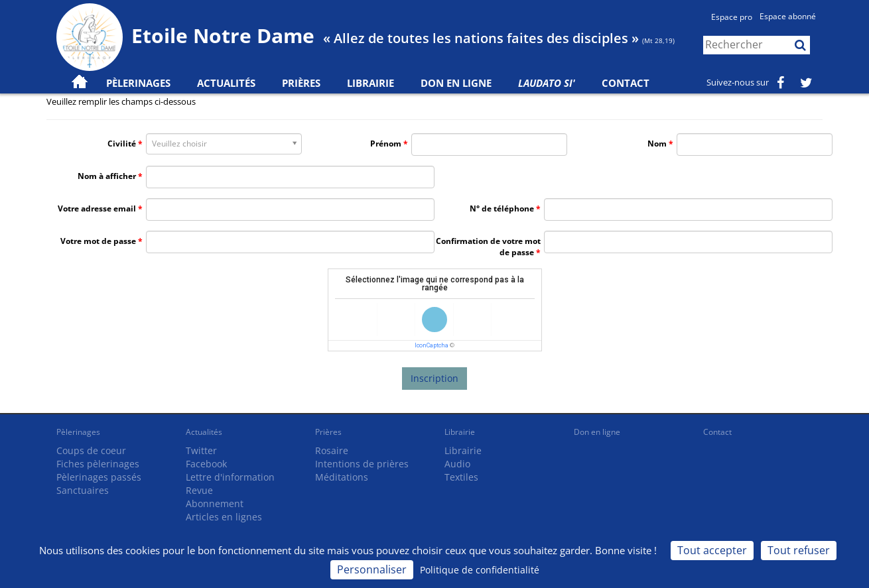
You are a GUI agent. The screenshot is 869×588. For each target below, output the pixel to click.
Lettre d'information (230, 477)
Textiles (461, 477)
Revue (199, 490)
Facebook (206, 464)
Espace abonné (788, 16)
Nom (657, 144)
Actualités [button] (226, 83)
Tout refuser (799, 550)
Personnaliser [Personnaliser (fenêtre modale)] (372, 569)
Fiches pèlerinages (98, 464)
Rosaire (332, 450)
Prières (301, 83)
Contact (626, 83)
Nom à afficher (107, 176)
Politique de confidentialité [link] (480, 570)
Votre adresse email (97, 208)
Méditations (342, 477)
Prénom (386, 144)
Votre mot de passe (98, 241)
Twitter (201, 450)
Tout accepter (712, 550)
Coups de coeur (91, 450)
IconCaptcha (432, 345)
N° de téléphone (502, 208)
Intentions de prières (362, 464)
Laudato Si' (547, 83)
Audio (457, 464)
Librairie (370, 83)
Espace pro (732, 17)
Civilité (122, 144)
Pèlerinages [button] (138, 83)
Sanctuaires (83, 490)
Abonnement (215, 503)
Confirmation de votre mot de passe (488, 247)
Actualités (204, 432)
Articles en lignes (224, 517)
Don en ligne (456, 83)
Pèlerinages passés (99, 477)
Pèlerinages (78, 432)
